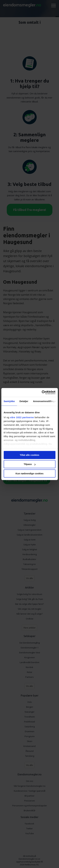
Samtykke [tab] (9, 401)
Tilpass (30, 464)
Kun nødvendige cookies (30, 473)
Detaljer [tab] (24, 401)
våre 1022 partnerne (22, 417)
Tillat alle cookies (30, 455)
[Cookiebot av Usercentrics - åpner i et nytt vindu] (42, 392)
